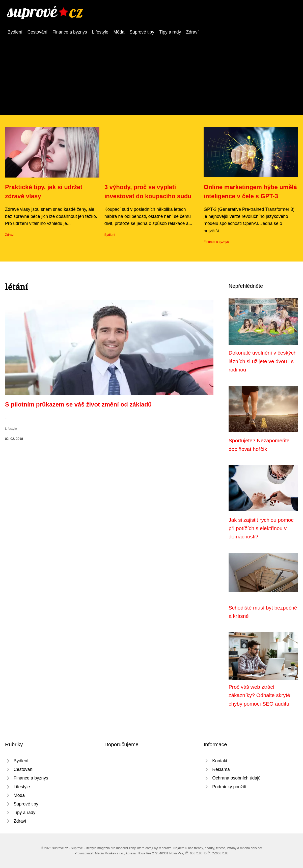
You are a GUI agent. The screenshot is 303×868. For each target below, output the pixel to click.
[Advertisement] (152, 73)
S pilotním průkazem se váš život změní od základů (78, 404)
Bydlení (15, 32)
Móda (119, 32)
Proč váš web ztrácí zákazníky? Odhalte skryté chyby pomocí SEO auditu (259, 695)
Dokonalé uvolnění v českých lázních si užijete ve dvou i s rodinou (263, 361)
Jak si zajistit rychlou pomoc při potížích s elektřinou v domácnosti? (261, 528)
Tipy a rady (170, 32)
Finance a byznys (70, 32)
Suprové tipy (142, 32)
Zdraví (192, 32)
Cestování (37, 32)
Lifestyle (100, 32)
